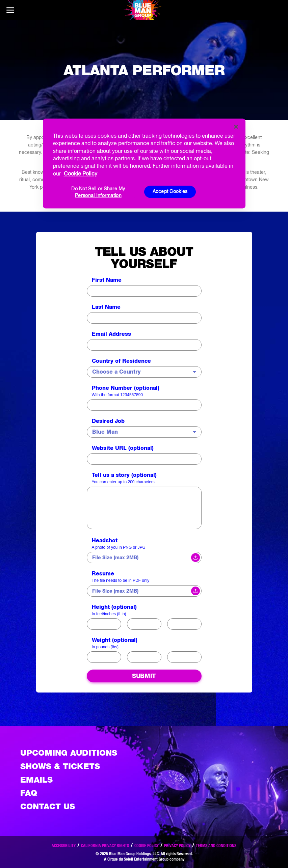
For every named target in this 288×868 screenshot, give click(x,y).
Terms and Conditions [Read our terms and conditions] (216, 846)
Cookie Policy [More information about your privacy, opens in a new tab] (81, 173)
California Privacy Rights (105, 846)
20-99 (104, 657)
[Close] (236, 127)
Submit (144, 676)
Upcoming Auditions (69, 753)
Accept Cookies (170, 192)
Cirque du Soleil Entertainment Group (138, 859)
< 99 (104, 624)
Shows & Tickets (60, 766)
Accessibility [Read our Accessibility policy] (64, 846)
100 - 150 (144, 624)
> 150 (184, 624)
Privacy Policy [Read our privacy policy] (177, 846)
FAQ (29, 793)
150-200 (184, 657)
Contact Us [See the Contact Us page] (48, 806)
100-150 (144, 657)
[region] (144, 163)
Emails (36, 780)
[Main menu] (10, 10)
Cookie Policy (147, 846)
